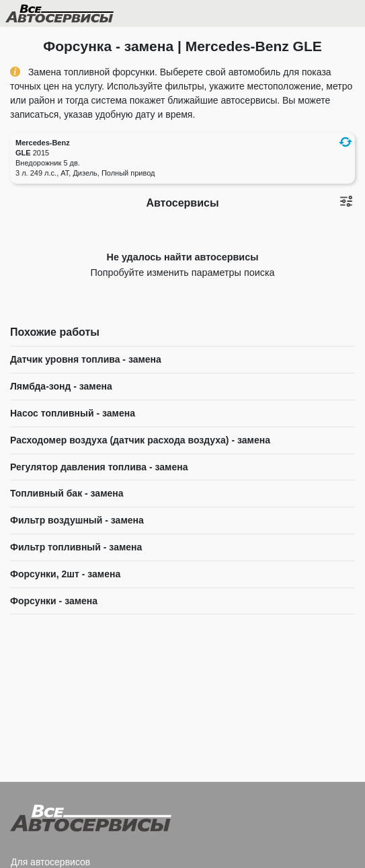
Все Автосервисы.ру (83, 16)
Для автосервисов (50, 862)
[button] (346, 142)
